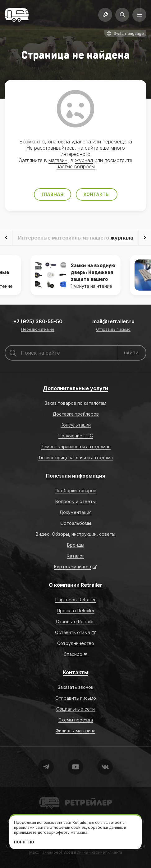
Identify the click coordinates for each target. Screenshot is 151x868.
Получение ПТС (76, 436)
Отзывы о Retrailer (75, 621)
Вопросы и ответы (75, 501)
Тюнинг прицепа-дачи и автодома (75, 457)
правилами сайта (30, 827)
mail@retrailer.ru (113, 321)
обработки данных (105, 827)
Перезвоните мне (38, 330)
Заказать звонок (75, 687)
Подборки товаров (75, 490)
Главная (53, 194)
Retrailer (47, 796)
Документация (75, 512)
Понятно (24, 842)
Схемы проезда (76, 720)
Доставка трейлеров (76, 414)
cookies (79, 827)
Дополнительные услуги (75, 388)
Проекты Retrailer (76, 611)
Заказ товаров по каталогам (75, 403)
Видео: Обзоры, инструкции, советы (75, 534)
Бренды (76, 545)
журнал (84, 160)
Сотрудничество (76, 643)
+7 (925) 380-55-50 (38, 321)
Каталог (75, 556)
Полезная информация (76, 476)
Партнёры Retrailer (75, 600)
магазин (58, 160)
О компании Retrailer (75, 585)
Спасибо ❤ (75, 654)
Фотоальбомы (76, 523)
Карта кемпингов (73, 567)
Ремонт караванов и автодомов (76, 447)
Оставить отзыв (73, 632)
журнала (122, 238)
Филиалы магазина (75, 731)
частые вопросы (76, 166)
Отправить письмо (113, 330)
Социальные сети (75, 709)
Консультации (76, 425)
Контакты (97, 194)
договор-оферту (54, 832)
